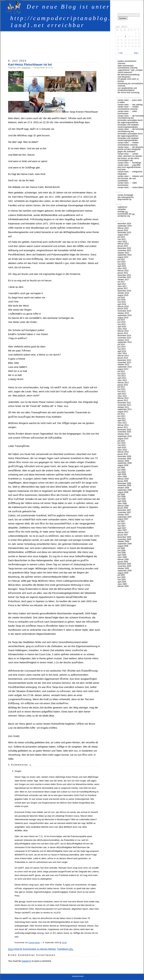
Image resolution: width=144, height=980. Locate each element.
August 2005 (123, 573)
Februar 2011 (123, 425)
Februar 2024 (123, 228)
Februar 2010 (123, 452)
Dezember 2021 (124, 275)
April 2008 (122, 501)
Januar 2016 (123, 309)
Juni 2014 (122, 347)
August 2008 (123, 492)
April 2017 (122, 284)
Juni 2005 (122, 577)
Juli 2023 (121, 237)
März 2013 (122, 380)
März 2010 (122, 450)
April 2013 (122, 378)
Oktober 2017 (123, 280)
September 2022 (125, 255)
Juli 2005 (121, 575)
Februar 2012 (123, 398)
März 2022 (122, 268)
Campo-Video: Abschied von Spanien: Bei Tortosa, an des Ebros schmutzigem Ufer (130, 157)
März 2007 (122, 530)
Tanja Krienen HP (124, 199)
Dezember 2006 (124, 537)
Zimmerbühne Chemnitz (128, 68)
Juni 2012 (122, 389)
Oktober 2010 (123, 434)
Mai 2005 (122, 580)
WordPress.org (124, 216)
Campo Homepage (125, 195)
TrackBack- (65, 949)
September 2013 (125, 367)
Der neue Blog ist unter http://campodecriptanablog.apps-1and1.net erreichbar (70, 16)
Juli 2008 (121, 495)
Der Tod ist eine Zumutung (129, 92)
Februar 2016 (123, 306)
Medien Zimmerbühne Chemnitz (127, 62)
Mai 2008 (122, 499)
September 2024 (125, 226)
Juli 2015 (121, 320)
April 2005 (122, 582)
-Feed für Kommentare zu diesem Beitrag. (32, 949)
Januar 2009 (123, 481)
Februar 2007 (123, 533)
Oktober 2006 (123, 541)
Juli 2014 (121, 344)
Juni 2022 (122, 262)
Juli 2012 (121, 387)
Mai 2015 (122, 324)
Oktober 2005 (123, 568)
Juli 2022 (121, 259)
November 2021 (124, 277)
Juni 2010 (122, 443)
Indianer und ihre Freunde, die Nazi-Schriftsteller (130, 178)
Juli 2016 (121, 298)
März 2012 (122, 396)
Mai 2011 (122, 418)
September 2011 (125, 409)
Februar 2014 (123, 356)
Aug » (136, 53)
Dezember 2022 (124, 248)
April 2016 (122, 304)
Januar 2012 (123, 400)
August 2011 (123, 412)
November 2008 (124, 485)
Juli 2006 (121, 548)
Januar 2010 (123, 454)
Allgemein (26, 68)
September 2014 (125, 342)
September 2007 (125, 517)
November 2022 (124, 251)
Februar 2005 (123, 586)
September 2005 (125, 571)
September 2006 (125, 544)
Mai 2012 (122, 392)
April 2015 (122, 327)
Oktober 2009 (123, 461)
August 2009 (123, 465)
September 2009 (125, 463)
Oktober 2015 (123, 313)
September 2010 (125, 436)
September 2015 (125, 315)
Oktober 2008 (123, 488)
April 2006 (122, 555)
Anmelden (122, 209)
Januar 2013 (123, 385)
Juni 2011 (122, 416)
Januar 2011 (123, 427)
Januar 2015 (123, 333)
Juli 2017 (121, 282)
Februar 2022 (123, 271)
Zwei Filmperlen (124, 77)
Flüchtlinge (137, 163)
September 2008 (125, 490)
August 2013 (123, 369)
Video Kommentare (126, 66)
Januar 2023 (123, 246)
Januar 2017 (123, 288)
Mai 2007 (122, 526)
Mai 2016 (122, 302)
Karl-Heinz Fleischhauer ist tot (30, 64)
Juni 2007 (122, 524)
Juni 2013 (122, 374)
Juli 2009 (121, 468)
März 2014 (122, 353)
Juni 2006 (122, 551)
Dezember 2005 (124, 564)
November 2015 (124, 311)
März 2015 (122, 329)
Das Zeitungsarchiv (126, 197)
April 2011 (122, 421)
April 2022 (122, 266)
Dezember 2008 (124, 483)
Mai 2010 (122, 445)
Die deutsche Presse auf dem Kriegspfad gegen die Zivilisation (130, 149)
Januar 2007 (123, 535)
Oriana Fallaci (138, 187)
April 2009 (122, 474)
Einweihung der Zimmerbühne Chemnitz (130, 85)
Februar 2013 (123, 383)
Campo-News (34, 942)
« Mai (120, 53)
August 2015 (123, 318)
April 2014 (122, 351)
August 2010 (123, 439)
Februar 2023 (123, 244)
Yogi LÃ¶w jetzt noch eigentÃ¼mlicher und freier (129, 167)
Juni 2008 (122, 497)
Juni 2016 (122, 300)
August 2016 (123, 295)
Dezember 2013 (124, 360)
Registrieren (122, 207)
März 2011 (122, 423)
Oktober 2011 (123, 407)
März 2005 (122, 584)
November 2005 (124, 566)
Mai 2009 (122, 472)
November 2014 (124, 338)
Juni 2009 (122, 470)
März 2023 (122, 242)
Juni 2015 (122, 322)
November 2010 (124, 432)
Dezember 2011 (124, 403)
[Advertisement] (67, 44)
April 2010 (122, 447)
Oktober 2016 (123, 293)
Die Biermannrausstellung (128, 75)
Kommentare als (126, 214)
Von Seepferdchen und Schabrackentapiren (127, 89)
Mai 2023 (122, 239)
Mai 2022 (122, 264)
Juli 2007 (121, 521)
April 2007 (122, 528)
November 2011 (124, 405)
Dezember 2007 (124, 510)
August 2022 (123, 257)
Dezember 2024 (124, 224)
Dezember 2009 (124, 456)
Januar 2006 (123, 562)
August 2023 (123, 235)
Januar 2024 (123, 230)
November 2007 (124, 512)
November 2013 (124, 362)
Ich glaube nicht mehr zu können (128, 80)
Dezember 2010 (124, 430)
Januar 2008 (123, 508)
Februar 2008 (123, 506)
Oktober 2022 (123, 253)
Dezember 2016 (124, 291)
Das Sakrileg (138, 105)
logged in (26, 961)
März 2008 (122, 503)
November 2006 (124, 539)
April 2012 (122, 394)
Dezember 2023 (124, 233)
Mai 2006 (122, 553)
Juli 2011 (121, 414)
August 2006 (123, 546)
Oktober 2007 (123, 515)
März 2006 (122, 557)
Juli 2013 (121, 371)
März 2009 (122, 477)
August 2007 (123, 519)
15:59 (64, 942)
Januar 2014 (123, 358)
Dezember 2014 (124, 336)
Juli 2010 (121, 441)
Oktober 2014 (123, 340)
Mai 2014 (122, 349)
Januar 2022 (123, 273)
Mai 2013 (122, 376)
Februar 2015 (123, 331)
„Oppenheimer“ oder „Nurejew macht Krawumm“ (130, 71)
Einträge (123, 212)
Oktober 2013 (123, 365)
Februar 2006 (123, 559)
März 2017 (122, 286)
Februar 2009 (123, 479)
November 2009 (124, 459)
